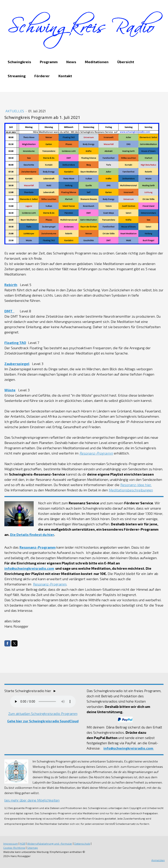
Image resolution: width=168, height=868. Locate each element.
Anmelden (158, 860)
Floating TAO (15, 343)
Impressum (11, 843)
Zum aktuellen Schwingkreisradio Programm (43, 713)
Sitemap (32, 848)
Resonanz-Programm (38, 547)
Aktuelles (15, 111)
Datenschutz (82, 843)
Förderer (42, 76)
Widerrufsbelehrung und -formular (50, 843)
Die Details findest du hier (32, 534)
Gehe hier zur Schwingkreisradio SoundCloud (43, 721)
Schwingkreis (19, 62)
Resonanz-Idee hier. (136, 485)
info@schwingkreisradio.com (29, 568)
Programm (49, 62)
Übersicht (126, 62)
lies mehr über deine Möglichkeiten (32, 800)
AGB (23, 843)
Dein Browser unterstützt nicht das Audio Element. (43, 702)
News (71, 62)
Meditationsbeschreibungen (131, 490)
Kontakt (65, 76)
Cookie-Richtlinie (14, 848)
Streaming (17, 76)
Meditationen (97, 62)
